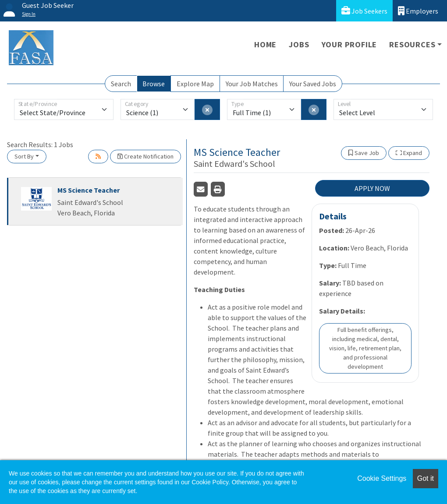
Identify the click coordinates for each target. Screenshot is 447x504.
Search (121, 84)
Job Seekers (364, 11)
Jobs (299, 44)
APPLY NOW (372, 188)
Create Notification (145, 156)
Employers (418, 11)
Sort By (24, 156)
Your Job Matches (252, 84)
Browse (154, 84)
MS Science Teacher (89, 190)
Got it (426, 478)
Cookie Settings (382, 478)
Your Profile (349, 44)
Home (265, 44)
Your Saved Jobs (313, 84)
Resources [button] (412, 44)
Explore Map (195, 84)
